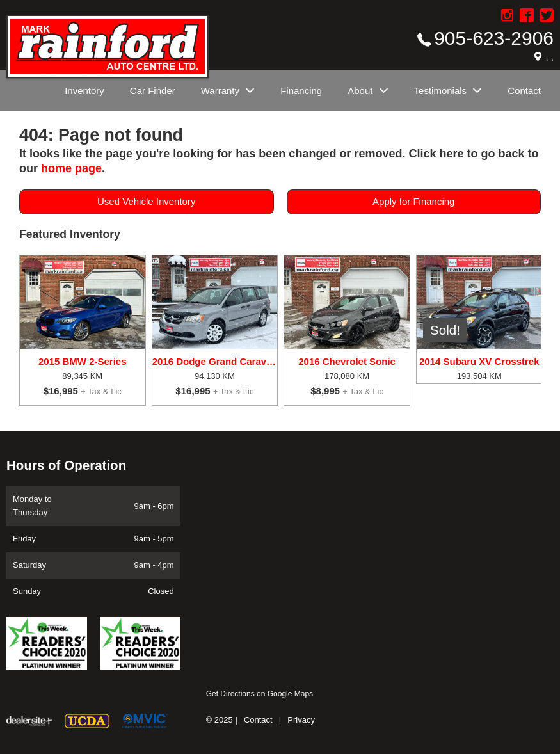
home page (71, 168)
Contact (258, 720)
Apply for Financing (413, 201)
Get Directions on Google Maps (260, 694)
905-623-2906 (494, 38)
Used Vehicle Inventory (146, 201)
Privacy (301, 720)
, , (549, 57)
